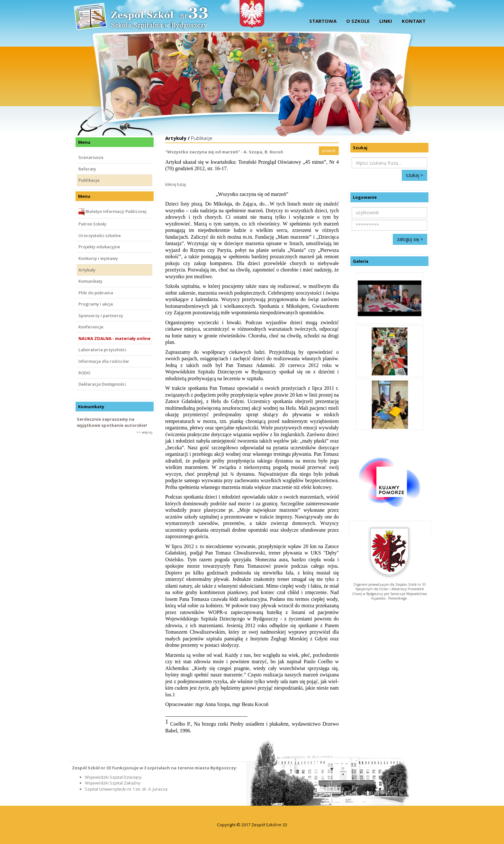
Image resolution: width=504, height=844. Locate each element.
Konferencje (91, 327)
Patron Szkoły (92, 224)
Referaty (87, 169)
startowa (323, 21)
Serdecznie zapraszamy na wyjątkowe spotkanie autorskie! (112, 422)
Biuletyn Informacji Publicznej (113, 212)
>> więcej (144, 432)
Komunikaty (90, 281)
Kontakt (414, 21)
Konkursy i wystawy (98, 258)
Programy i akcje (96, 304)
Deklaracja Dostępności (102, 384)
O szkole (358, 21)
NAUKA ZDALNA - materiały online (114, 338)
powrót (329, 151)
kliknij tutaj (175, 184)
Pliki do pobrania (96, 293)
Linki (386, 21)
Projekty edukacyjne (99, 247)
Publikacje (89, 180)
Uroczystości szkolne (100, 235)
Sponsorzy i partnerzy (101, 316)
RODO (84, 373)
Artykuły (87, 270)
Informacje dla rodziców (104, 361)
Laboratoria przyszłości (102, 350)
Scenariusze (91, 157)
